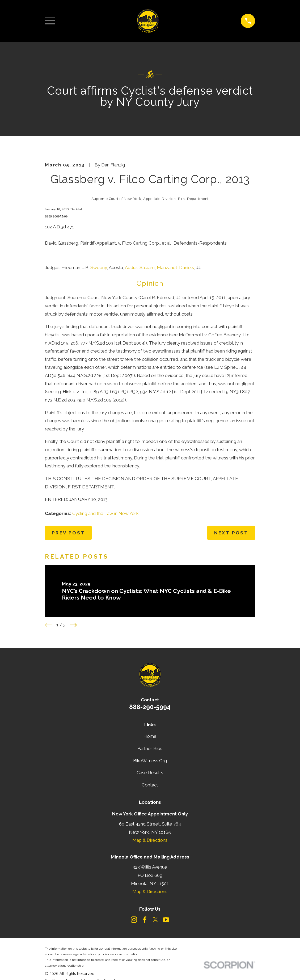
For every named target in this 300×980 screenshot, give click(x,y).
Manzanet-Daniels (175, 267)
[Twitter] (155, 920)
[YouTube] (166, 920)
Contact (150, 785)
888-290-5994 (150, 707)
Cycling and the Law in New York (105, 513)
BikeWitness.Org (150, 761)
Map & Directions (150, 840)
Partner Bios (150, 748)
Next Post (231, 533)
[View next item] (74, 625)
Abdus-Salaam (140, 267)
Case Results (150, 773)
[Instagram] (134, 920)
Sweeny (99, 267)
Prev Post (68, 533)
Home (150, 736)
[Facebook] (145, 920)
